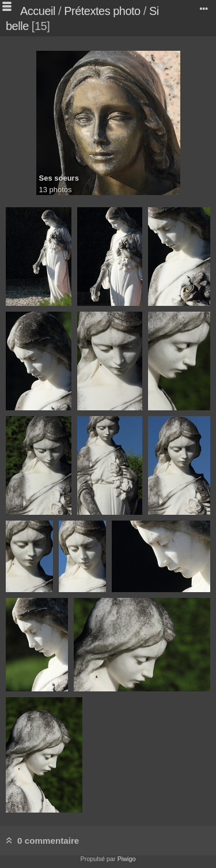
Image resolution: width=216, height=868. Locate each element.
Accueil (38, 11)
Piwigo (127, 859)
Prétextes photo (102, 11)
